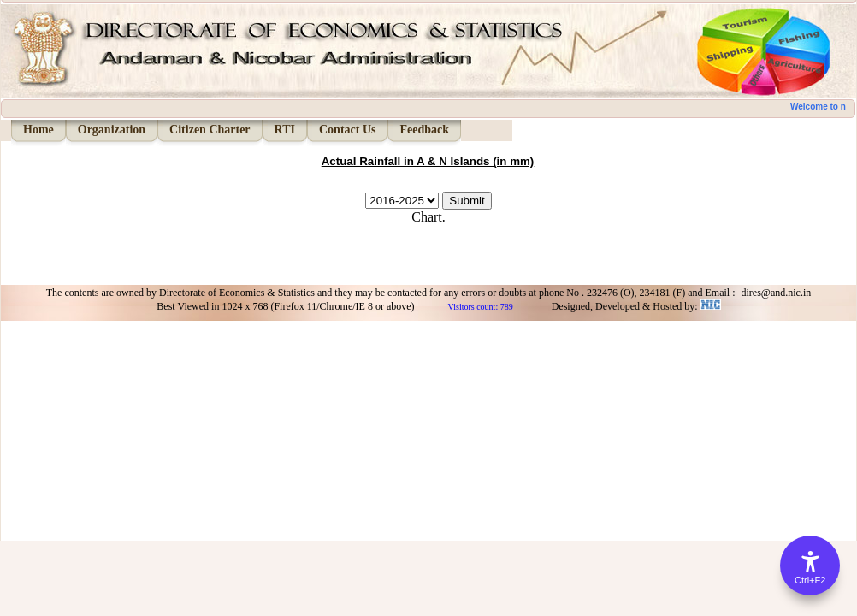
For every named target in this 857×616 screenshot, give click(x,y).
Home (38, 130)
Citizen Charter (210, 130)
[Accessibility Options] (810, 566)
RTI (285, 130)
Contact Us (348, 130)
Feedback (424, 130)
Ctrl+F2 (810, 580)
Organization (112, 130)
